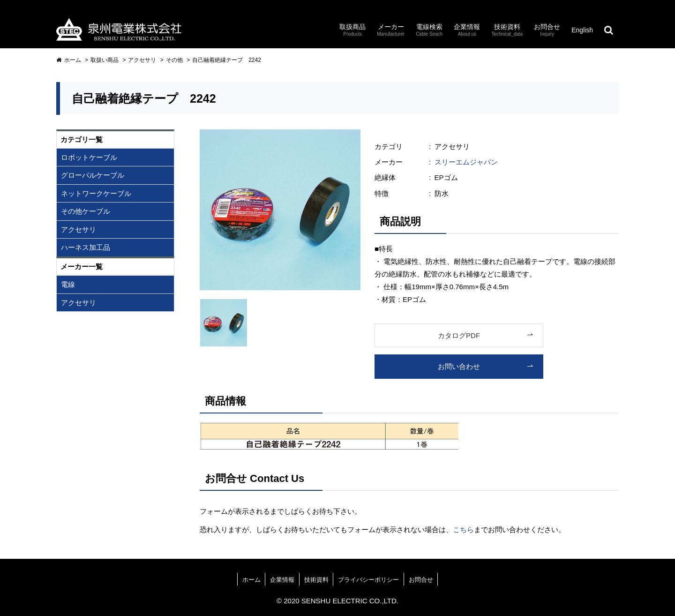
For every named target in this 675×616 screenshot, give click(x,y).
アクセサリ (142, 60)
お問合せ (421, 580)
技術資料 (316, 580)
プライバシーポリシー (368, 580)
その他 (174, 60)
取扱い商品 (105, 60)
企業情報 (282, 580)
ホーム (69, 60)
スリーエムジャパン (466, 162)
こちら (463, 530)
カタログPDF (459, 335)
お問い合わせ (459, 366)
